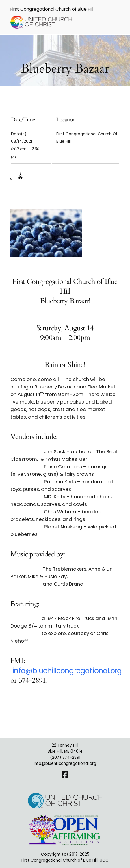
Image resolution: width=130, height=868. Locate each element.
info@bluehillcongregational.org (67, 671)
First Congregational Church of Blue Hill (52, 9)
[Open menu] (116, 22)
